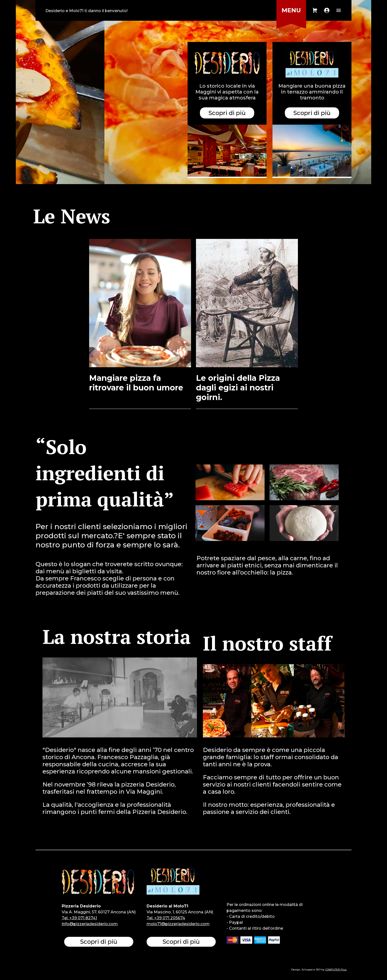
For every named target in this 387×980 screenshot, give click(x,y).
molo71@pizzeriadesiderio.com (178, 924)
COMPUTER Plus (336, 970)
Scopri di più (312, 113)
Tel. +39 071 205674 (166, 918)
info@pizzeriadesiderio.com (90, 924)
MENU (291, 10)
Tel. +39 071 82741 (79, 918)
